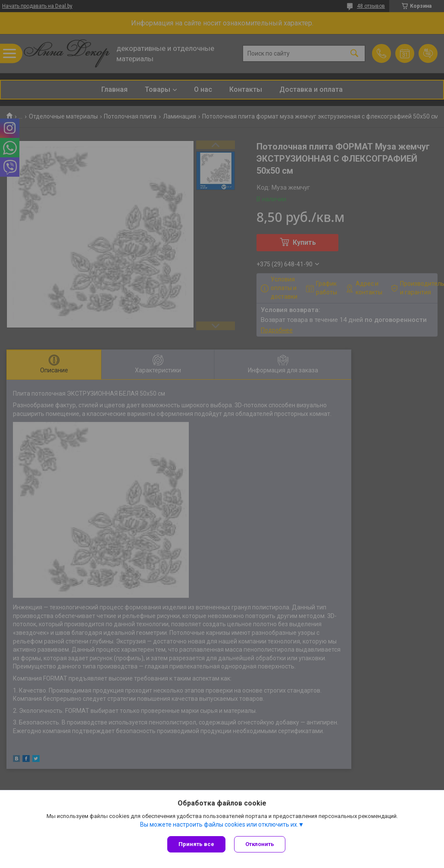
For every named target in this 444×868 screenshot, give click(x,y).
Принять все (196, 844)
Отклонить (260, 844)
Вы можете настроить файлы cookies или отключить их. (219, 824)
